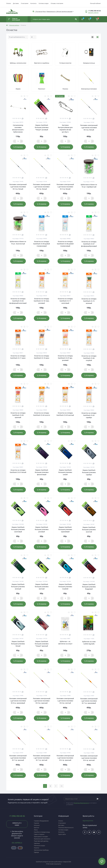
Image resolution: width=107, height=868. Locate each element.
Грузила (36, 823)
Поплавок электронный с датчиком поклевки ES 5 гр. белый (18, 187)
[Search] (76, 19)
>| (62, 786)
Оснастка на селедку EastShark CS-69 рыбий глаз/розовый (42, 244)
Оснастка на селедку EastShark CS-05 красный (18, 415)
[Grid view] (97, 37)
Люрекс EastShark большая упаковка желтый (42, 587)
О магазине (25, 3)
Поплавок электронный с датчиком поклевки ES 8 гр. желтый (65, 701)
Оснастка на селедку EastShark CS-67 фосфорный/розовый (89, 244)
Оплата (9, 3)
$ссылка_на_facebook (85, 832)
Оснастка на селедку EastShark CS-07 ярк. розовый (65, 358)
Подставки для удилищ (41, 841)
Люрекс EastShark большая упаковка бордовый (89, 587)
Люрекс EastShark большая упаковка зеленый (18, 587)
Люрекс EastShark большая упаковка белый (18, 644)
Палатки (37, 848)
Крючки (36, 828)
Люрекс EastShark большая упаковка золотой (89, 530)
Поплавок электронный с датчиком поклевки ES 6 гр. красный (65, 758)
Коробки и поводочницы (42, 832)
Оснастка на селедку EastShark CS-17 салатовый (65, 301)
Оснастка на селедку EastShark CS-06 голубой (89, 358)
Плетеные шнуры (39, 846)
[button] (94, 11)
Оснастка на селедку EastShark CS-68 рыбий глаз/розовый (65, 244)
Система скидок (44, 3)
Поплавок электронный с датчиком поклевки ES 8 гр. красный (42, 701)
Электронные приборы (41, 850)
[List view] (92, 37)
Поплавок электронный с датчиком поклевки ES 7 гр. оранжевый (89, 701)
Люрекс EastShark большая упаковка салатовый (18, 529)
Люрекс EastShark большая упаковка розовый (42, 529)
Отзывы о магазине (57, 3)
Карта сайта (62, 834)
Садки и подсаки (39, 834)
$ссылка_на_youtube (94, 832)
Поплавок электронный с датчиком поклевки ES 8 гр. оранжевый (18, 701)
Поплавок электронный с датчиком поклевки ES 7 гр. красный (18, 758)
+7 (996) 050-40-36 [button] (17, 816)
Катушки (37, 825)
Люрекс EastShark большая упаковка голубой (65, 587)
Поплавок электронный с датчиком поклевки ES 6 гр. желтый (89, 758)
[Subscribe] (98, 799)
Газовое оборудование (41, 821)
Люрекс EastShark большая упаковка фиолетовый (42, 472)
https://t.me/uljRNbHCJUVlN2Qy (99, 832)
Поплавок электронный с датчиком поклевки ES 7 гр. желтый (42, 758)
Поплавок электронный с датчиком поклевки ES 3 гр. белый (65, 187)
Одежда (36, 852)
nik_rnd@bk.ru (17, 842)
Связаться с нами (17, 824)
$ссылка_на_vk (89, 832)
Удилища (37, 843)
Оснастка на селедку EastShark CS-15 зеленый (89, 301)
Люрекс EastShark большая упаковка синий (65, 472)
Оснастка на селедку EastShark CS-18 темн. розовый (42, 301)
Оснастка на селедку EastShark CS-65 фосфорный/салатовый (18, 301)
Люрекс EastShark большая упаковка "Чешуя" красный (42, 644)
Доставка (16, 3)
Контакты (33, 3)
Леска (36, 830)
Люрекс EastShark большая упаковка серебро (89, 472)
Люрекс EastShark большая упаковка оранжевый (65, 529)
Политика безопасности (81, 803)
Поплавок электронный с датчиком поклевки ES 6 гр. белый (89, 128)
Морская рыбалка (14, 25)
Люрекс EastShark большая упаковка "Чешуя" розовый (42, 127)
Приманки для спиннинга (42, 839)
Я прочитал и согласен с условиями (82, 804)
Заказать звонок (93, 13)
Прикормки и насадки (41, 837)
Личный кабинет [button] (95, 3)
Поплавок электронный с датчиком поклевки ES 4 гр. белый (42, 187)
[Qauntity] (18, 141)
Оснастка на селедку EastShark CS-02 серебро (89, 415)
